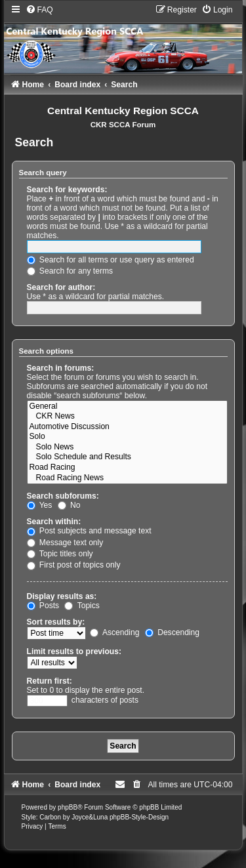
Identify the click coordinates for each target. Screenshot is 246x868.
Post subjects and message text (89, 531)
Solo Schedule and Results (127, 457)
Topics (82, 606)
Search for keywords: (67, 190)
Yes (40, 505)
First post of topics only (74, 565)
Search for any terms (70, 271)
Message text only (65, 543)
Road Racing (127, 468)
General (127, 407)
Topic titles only (60, 554)
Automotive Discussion (127, 427)
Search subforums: (63, 496)
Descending (172, 632)
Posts (43, 606)
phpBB (68, 807)
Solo (127, 437)
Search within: (54, 522)
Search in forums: (61, 368)
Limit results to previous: (74, 651)
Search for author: (61, 287)
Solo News (127, 447)
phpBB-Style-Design (139, 817)
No (69, 505)
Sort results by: (56, 622)
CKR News (127, 417)
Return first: (50, 681)
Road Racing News (127, 478)
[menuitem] (39, 10)
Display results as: (62, 596)
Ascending (114, 632)
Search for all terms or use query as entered (111, 260)
